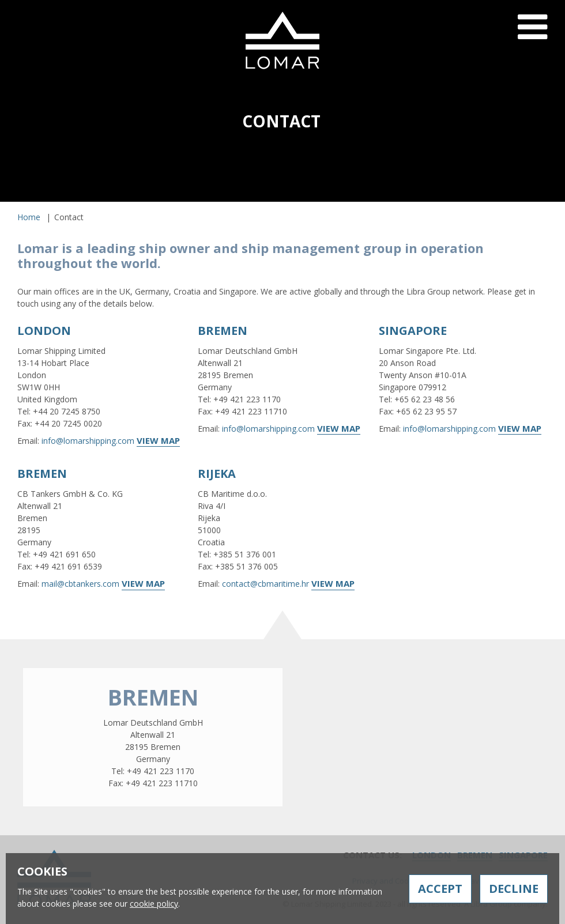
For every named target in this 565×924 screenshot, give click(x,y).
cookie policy (154, 904)
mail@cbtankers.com (80, 584)
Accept (440, 889)
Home (29, 217)
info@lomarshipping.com (88, 441)
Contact (458, 206)
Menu (532, 36)
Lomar (282, 40)
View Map (158, 441)
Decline (514, 889)
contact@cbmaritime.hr (265, 584)
